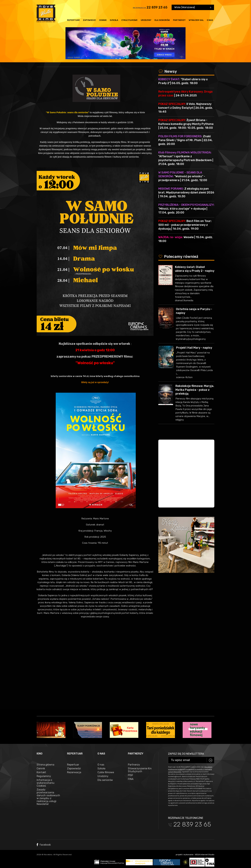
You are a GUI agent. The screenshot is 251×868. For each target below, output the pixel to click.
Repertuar (73, 20)
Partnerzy (179, 20)
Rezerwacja (74, 772)
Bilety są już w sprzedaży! (95, 382)
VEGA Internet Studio (205, 855)
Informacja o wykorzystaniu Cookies (46, 783)
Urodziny (146, 20)
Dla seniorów (162, 20)
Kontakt (41, 772)
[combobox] (193, 7)
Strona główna (45, 765)
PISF (131, 775)
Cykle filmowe (129, 20)
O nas (210, 20)
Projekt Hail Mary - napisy (194, 348)
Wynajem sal (196, 20)
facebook (44, 845)
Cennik (103, 20)
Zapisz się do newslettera (186, 754)
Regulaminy (44, 776)
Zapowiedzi (89, 20)
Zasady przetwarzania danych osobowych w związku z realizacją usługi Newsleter (48, 797)
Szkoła (114, 20)
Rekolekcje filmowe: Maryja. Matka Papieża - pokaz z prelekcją (195, 390)
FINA (131, 779)
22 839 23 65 (157, 7)
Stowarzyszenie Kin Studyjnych (140, 770)
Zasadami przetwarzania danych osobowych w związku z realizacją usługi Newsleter (190, 769)
